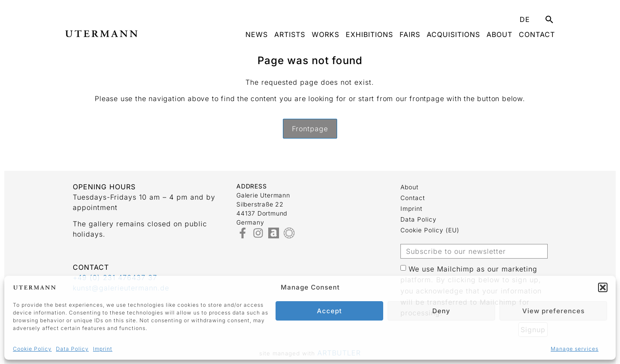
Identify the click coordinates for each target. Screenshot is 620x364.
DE (525, 19)
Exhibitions (369, 34)
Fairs (410, 34)
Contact (537, 34)
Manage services (575, 349)
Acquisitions (453, 34)
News (257, 34)
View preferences (553, 311)
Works (325, 34)
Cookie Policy (32, 349)
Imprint (103, 349)
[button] (603, 287)
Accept (329, 311)
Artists (290, 34)
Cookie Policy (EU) (430, 230)
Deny (441, 311)
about (499, 34)
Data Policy (72, 349)
